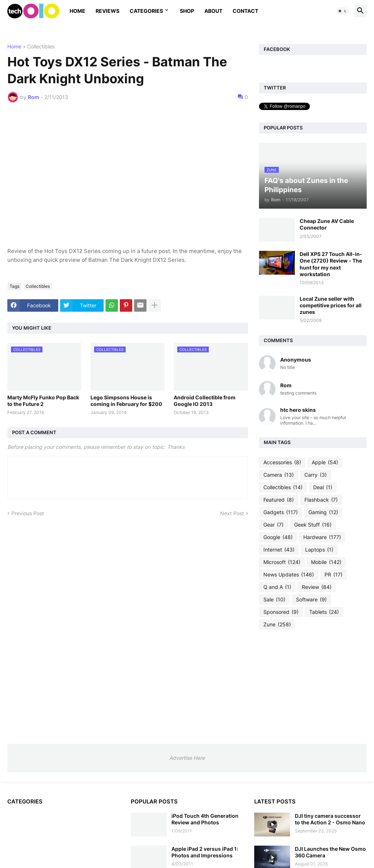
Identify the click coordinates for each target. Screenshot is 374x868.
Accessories (282, 462)
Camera (279, 475)
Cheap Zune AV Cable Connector (327, 224)
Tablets (324, 612)
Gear (273, 525)
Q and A (277, 587)
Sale (274, 600)
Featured (279, 500)
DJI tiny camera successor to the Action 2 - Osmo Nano (330, 819)
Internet (279, 550)
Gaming (323, 512)
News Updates (289, 575)
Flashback (321, 500)
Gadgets (281, 512)
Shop (187, 11)
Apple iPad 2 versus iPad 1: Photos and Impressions (205, 852)
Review (317, 587)
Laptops (319, 550)
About (213, 11)
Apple (325, 462)
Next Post (232, 513)
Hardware (322, 537)
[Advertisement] (313, 686)
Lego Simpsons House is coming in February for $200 (126, 401)
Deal (323, 487)
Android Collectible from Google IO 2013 (205, 401)
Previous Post (28, 513)
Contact (245, 11)
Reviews (108, 11)
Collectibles (41, 47)
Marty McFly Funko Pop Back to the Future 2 (43, 401)
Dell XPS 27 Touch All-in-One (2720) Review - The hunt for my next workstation (331, 264)
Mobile (326, 562)
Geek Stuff (313, 525)
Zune (277, 625)
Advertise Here (187, 758)
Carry (316, 475)
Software (311, 600)
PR (334, 575)
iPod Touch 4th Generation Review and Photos (205, 819)
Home (77, 11)
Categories (146, 11)
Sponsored (281, 612)
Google (278, 537)
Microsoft (282, 562)
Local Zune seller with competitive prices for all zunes (331, 305)
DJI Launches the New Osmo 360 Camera (330, 852)
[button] (342, 11)
